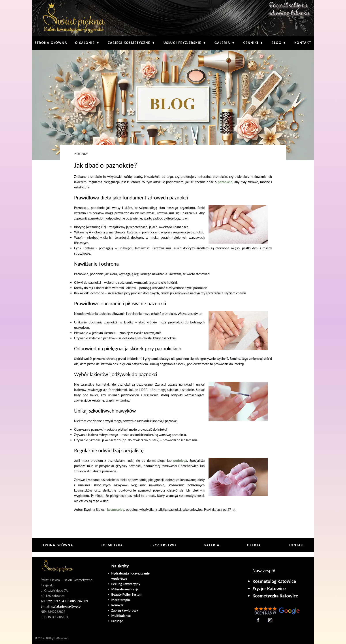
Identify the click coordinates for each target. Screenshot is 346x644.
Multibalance (121, 616)
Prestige (117, 621)
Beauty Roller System (127, 594)
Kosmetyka (112, 545)
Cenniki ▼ (254, 43)
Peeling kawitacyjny (126, 584)
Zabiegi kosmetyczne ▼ (132, 43)
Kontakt (303, 43)
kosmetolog (116, 510)
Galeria (212, 545)
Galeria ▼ (225, 43)
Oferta (254, 545)
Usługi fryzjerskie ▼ (185, 43)
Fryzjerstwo (163, 545)
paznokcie (225, 182)
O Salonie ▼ (87, 43)
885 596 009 (79, 601)
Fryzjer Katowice (269, 589)
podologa (180, 461)
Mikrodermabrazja (125, 589)
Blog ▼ (279, 43)
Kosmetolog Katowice (274, 581)
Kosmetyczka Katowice (275, 596)
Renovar (118, 605)
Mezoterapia (121, 600)
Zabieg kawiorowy (125, 610)
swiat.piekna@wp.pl (66, 606)
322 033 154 (55, 601)
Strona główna (51, 43)
